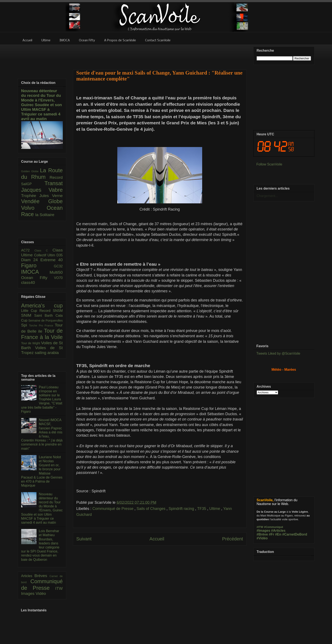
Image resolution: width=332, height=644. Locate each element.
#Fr (271, 534)
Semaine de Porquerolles (46, 321)
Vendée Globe (42, 201)
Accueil (157, 539)
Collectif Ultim (45, 255)
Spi (25, 325)
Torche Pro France (42, 325)
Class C (43, 251)
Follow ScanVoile (269, 164)
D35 (60, 255)
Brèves (42, 576)
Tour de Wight (31, 343)
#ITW (260, 527)
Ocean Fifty (38, 278)
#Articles (278, 531)
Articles (28, 576)
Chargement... (267, 196)
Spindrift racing (182, 509)
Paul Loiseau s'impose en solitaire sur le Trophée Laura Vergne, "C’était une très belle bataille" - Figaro (42, 399)
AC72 (28, 250)
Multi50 (56, 272)
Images (28, 593)
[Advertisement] (160, 54)
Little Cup (30, 311)
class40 (28, 282)
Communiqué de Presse (113, 509)
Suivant (84, 539)
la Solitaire (45, 215)
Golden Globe (31, 171)
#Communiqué (273, 527)
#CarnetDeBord (295, 534)
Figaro (38, 265)
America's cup (42, 305)
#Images (263, 531)
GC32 (58, 266)
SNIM (28, 315)
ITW (59, 588)
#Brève (262, 534)
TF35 (202, 509)
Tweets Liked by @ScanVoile (278, 353)
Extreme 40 (51, 260)
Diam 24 (31, 260)
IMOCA (35, 272)
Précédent (233, 539)
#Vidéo (262, 538)
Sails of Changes (152, 509)
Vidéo (41, 593)
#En (278, 534)
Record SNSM (51, 311)
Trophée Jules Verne (42, 196)
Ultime (215, 509)
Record (56, 177)
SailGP (33, 184)
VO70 (58, 278)
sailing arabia (47, 353)
